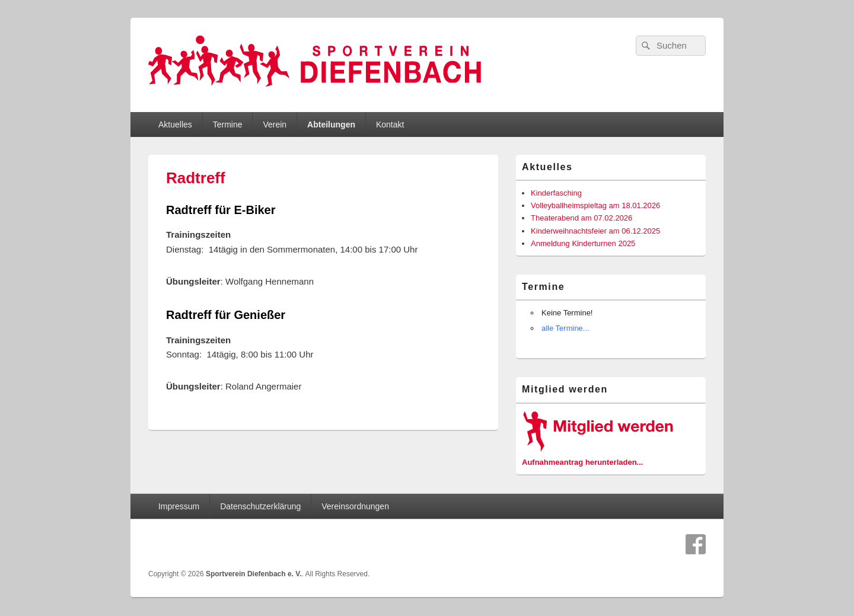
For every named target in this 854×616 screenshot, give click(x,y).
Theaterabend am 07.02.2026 (581, 218)
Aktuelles (175, 125)
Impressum (179, 506)
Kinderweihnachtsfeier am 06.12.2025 (595, 231)
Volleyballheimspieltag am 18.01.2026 (595, 205)
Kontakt (390, 125)
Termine (228, 125)
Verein (275, 125)
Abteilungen (331, 125)
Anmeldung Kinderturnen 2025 (583, 243)
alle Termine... (565, 328)
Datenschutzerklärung (260, 506)
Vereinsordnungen (355, 506)
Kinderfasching (556, 193)
